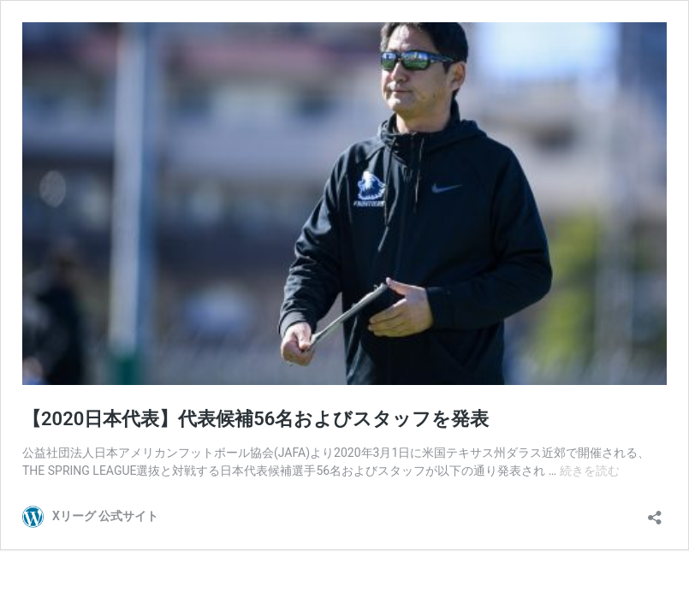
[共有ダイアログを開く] (655, 512)
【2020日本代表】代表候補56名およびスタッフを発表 (255, 419)
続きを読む (590, 471)
